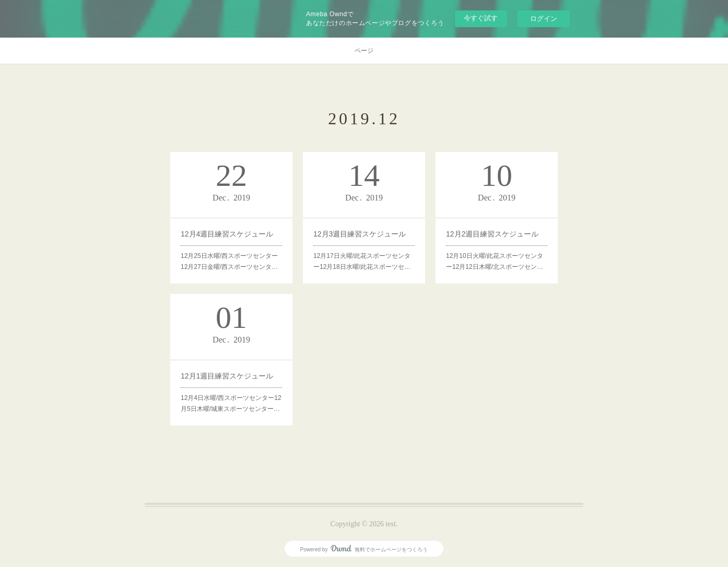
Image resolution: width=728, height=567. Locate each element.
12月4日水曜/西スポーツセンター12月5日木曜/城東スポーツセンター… (231, 404)
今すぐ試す (481, 18)
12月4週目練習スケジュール (227, 234)
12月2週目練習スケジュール (492, 234)
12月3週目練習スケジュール (360, 234)
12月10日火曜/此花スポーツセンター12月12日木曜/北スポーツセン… (495, 262)
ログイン (544, 19)
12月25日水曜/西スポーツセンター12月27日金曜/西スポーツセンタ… (229, 262)
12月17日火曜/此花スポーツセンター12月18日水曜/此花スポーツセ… (362, 262)
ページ (364, 51)
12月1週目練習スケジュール (227, 376)
